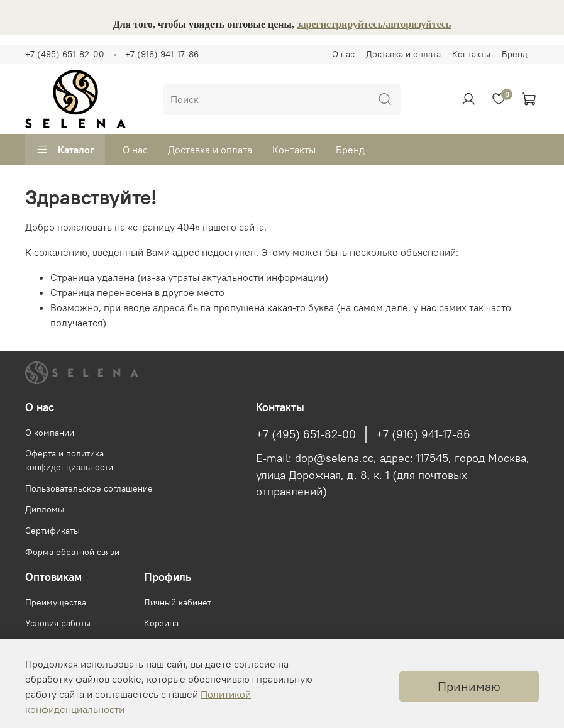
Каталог (65, 150)
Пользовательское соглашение (89, 488)
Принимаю (469, 686)
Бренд (515, 54)
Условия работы (58, 623)
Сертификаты (53, 531)
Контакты (471, 54)
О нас (343, 54)
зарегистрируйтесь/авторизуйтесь (374, 24)
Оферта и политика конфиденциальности (69, 460)
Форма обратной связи (72, 552)
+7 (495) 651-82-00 (65, 54)
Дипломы (45, 509)
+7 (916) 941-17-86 (162, 54)
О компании (50, 433)
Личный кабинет (178, 602)
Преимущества (56, 602)
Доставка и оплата (403, 54)
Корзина (161, 623)
